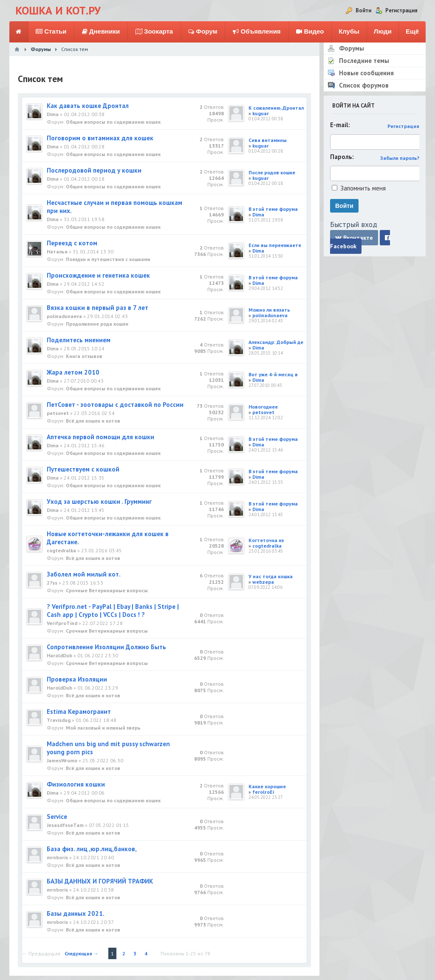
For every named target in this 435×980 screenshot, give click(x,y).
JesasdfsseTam (65, 825)
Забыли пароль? (400, 158)
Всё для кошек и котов (93, 421)
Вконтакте (354, 238)
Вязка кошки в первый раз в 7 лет (97, 308)
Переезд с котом (72, 243)
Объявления (257, 31)
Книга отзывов (84, 356)
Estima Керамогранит (79, 712)
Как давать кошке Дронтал (88, 106)
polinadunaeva (64, 316)
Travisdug (59, 720)
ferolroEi (263, 792)
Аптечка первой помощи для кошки (100, 437)
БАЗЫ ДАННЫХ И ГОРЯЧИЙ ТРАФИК (100, 881)
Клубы (349, 31)
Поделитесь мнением (79, 340)
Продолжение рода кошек (97, 324)
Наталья (57, 251)
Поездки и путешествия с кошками (108, 259)
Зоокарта (154, 31)
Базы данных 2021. (76, 913)
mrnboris (57, 857)
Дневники (101, 31)
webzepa (263, 582)
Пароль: (342, 157)
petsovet (58, 413)
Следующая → (82, 953)
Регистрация (403, 126)
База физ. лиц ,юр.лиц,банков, (92, 849)
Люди (383, 31)
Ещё (412, 31)
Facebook (360, 242)
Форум (203, 31)
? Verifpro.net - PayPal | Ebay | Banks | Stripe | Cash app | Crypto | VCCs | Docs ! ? (113, 611)
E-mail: (340, 125)
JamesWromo (62, 760)
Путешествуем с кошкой (83, 469)
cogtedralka (61, 550)
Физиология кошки (76, 784)
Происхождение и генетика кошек (98, 275)
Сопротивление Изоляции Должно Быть (106, 647)
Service (57, 817)
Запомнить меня (363, 188)
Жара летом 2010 (73, 372)
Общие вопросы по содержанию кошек (113, 122)
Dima (53, 114)
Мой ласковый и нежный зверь (103, 728)
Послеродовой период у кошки (94, 170)
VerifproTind (62, 623)
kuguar (261, 113)
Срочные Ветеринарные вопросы (107, 590)
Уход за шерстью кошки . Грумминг (99, 501)
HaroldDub (59, 655)
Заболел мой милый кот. (84, 574)
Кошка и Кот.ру (58, 10)
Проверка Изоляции (77, 679)
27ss (52, 583)
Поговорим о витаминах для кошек (100, 138)
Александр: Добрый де (276, 342)
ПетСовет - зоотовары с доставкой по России (115, 405)
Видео (310, 31)
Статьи (51, 31)
